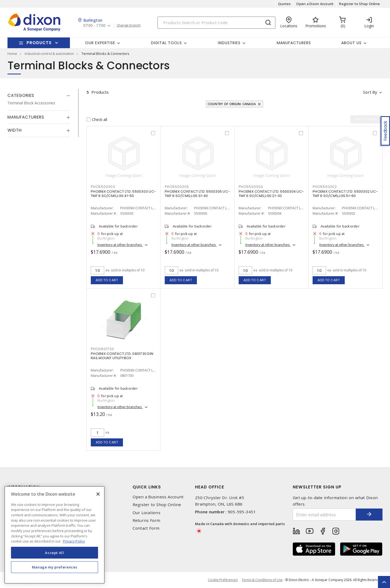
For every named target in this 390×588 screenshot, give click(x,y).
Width (15, 130)
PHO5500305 (177, 187)
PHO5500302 (325, 187)
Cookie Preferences (223, 580)
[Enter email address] (324, 515)
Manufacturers (294, 43)
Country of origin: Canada (232, 104)
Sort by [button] (370, 92)
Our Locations (147, 513)
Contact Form (146, 528)
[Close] (98, 494)
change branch (129, 25)
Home (12, 54)
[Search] (216, 23)
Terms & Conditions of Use (262, 580)
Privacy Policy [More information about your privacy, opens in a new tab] (74, 541)
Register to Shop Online (359, 4)
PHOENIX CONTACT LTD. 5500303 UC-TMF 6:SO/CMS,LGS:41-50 (123, 194)
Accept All (55, 553)
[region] (55, 535)
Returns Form (147, 520)
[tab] (39, 96)
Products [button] (39, 43)
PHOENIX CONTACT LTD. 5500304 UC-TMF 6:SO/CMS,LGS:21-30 (271, 194)
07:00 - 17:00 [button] (94, 26)
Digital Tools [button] (166, 43)
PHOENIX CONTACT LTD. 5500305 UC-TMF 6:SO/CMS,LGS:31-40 (197, 194)
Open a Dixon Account (315, 4)
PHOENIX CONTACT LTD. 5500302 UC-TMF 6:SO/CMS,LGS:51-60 (345, 194)
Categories (21, 95)
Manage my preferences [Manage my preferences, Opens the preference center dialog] (55, 567)
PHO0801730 (102, 349)
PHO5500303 (103, 187)
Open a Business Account (158, 497)
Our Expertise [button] (100, 43)
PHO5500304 (251, 187)
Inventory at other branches (120, 245)
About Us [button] (351, 43)
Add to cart (107, 280)
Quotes (284, 4)
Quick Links (147, 487)
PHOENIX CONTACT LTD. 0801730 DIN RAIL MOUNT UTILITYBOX (122, 356)
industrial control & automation (49, 54)
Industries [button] (229, 43)
